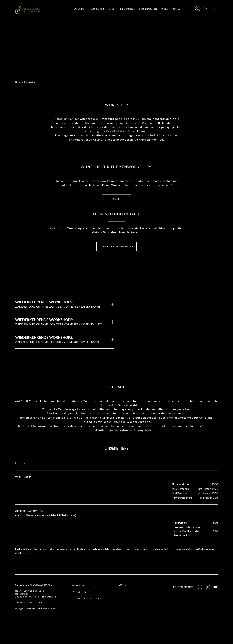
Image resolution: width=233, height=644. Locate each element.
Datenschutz (80, 592)
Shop (112, 9)
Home (18, 82)
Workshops (98, 9)
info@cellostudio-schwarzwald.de (35, 609)
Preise (165, 9)
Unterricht (80, 9)
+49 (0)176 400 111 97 (29, 603)
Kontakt (177, 9)
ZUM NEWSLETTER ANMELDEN (116, 246)
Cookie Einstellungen (86, 599)
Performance (127, 9)
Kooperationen (148, 9)
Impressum (78, 585)
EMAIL (117, 199)
